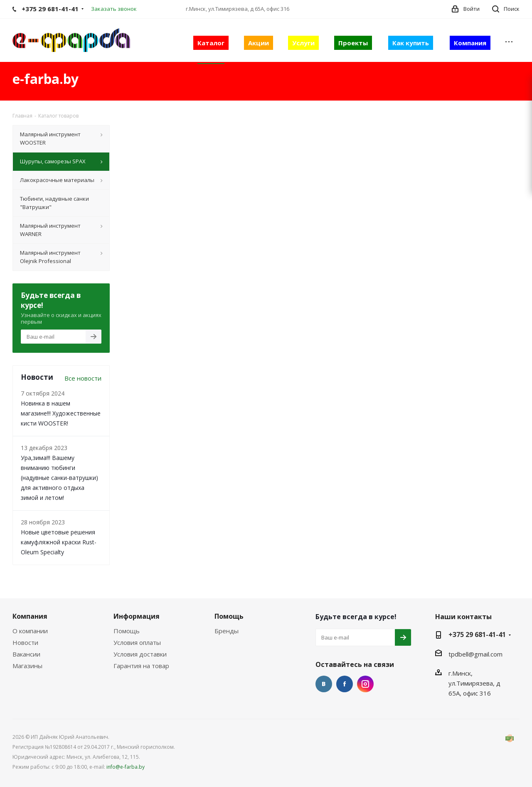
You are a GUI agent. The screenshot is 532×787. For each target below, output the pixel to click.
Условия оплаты (137, 642)
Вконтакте (324, 684)
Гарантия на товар (141, 666)
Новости (25, 642)
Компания (30, 616)
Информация (137, 616)
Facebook (345, 684)
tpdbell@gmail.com (475, 654)
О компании (30, 631)
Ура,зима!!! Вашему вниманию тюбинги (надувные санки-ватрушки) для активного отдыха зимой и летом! (59, 478)
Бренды (227, 631)
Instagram (365, 684)
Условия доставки (140, 654)
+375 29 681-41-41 (477, 635)
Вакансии (26, 654)
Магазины (27, 666)
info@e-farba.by (126, 767)
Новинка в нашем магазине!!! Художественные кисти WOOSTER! (61, 413)
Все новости (83, 378)
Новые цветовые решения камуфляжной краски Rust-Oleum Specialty (59, 542)
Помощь (127, 631)
